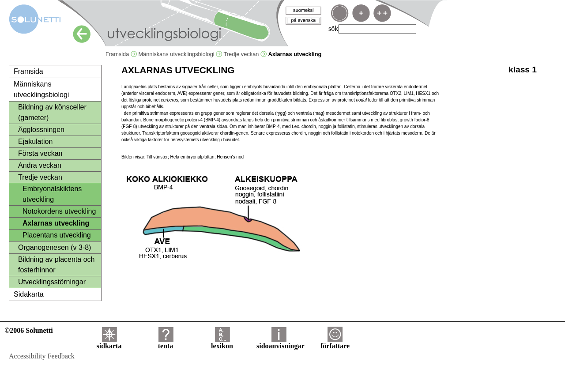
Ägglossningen (41, 130)
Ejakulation (35, 141)
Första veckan (40, 153)
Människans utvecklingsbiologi (180, 54)
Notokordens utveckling (59, 211)
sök (333, 28)
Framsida (121, 54)
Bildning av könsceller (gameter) (52, 112)
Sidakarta (29, 294)
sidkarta (109, 343)
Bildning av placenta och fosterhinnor (56, 265)
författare (335, 343)
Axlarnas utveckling (56, 223)
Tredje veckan (245, 54)
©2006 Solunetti (28, 330)
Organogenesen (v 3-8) (55, 247)
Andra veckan (40, 165)
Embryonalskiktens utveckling (52, 194)
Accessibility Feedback (42, 356)
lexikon (222, 343)
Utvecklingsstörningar (52, 282)
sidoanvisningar (280, 343)
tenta (166, 343)
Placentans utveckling (57, 235)
